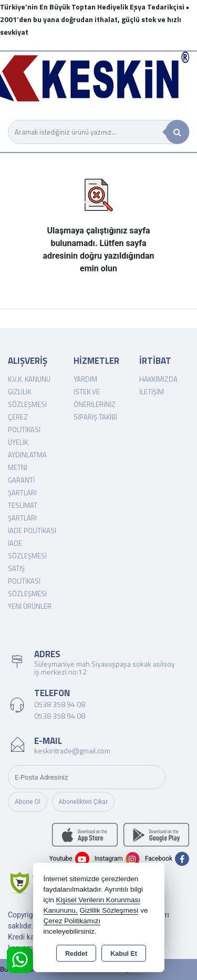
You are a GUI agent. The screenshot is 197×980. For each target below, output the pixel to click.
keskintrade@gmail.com (72, 751)
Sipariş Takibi (95, 417)
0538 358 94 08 (60, 704)
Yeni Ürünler (30, 606)
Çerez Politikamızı (72, 921)
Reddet (76, 954)
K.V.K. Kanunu (29, 379)
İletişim (152, 392)
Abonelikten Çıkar (84, 802)
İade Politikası (32, 530)
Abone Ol (28, 802)
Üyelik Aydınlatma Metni (27, 455)
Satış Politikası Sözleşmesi (27, 581)
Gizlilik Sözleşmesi (109, 910)
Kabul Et (124, 954)
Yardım (85, 379)
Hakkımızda (158, 379)
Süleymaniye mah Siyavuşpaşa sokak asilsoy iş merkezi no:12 (105, 668)
